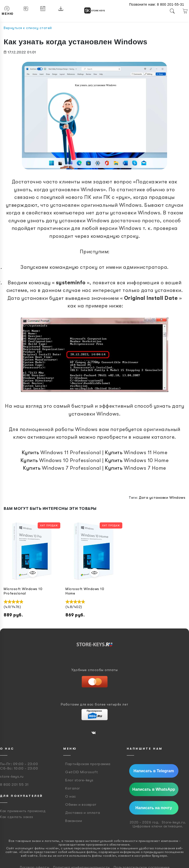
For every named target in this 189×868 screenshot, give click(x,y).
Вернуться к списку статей (28, 28)
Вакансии (74, 821)
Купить (30, 452)
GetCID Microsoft (82, 772)
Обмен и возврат (81, 804)
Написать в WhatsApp (154, 789)
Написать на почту (154, 808)
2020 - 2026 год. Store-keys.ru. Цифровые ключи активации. (158, 824)
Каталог (73, 788)
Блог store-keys (79, 780)
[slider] (14, 602)
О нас (71, 796)
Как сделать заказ (17, 817)
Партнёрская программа (88, 764)
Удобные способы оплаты (94, 670)
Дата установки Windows (162, 498)
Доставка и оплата (83, 813)
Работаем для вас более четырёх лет (95, 704)
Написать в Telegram (154, 771)
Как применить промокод (23, 811)
